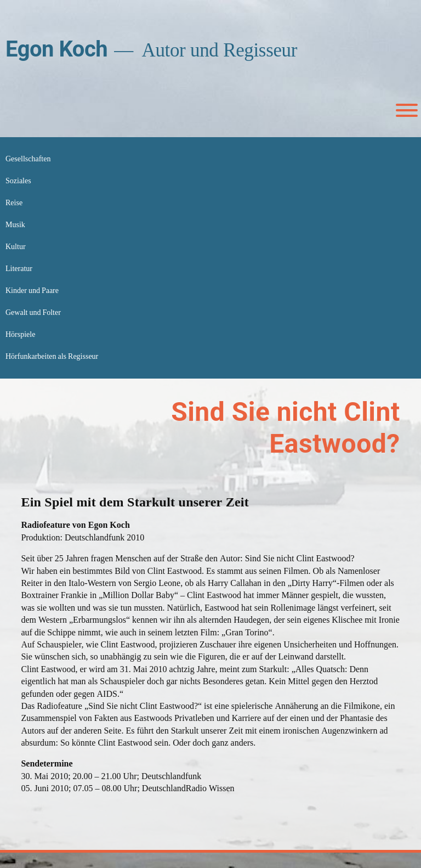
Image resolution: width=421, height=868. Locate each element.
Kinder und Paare (32, 291)
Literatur (19, 269)
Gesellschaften (28, 159)
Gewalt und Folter (33, 312)
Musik (15, 225)
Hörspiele (20, 334)
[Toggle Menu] (407, 110)
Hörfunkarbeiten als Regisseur (52, 356)
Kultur (16, 247)
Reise (14, 203)
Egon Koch (56, 49)
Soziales (18, 181)
